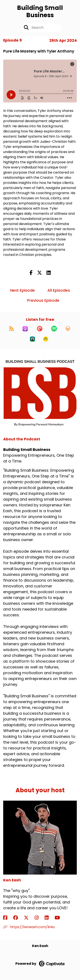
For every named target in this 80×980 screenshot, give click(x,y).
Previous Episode (43, 300)
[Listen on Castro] (32, 339)
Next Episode (23, 290)
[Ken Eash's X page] (29, 918)
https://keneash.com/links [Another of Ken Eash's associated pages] (29, 927)
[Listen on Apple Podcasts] (25, 329)
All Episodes (59, 290)
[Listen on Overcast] (68, 329)
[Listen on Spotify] (54, 329)
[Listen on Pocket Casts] (40, 329)
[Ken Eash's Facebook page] (8, 918)
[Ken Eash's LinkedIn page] (49, 918)
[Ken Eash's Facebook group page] (18, 918)
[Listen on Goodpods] (46, 339)
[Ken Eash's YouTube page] (60, 918)
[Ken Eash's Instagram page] (39, 918)
